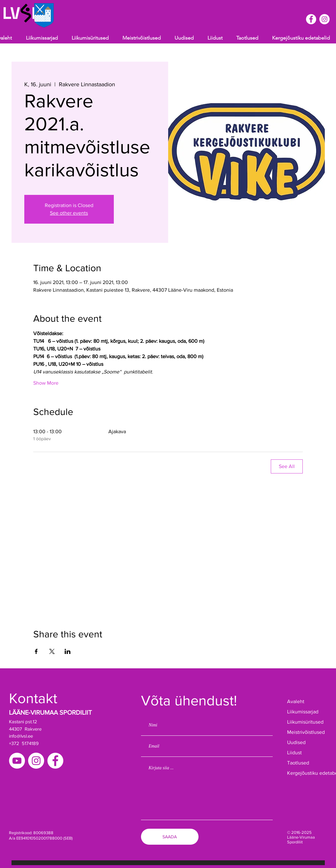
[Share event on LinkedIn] (68, 651)
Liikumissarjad (303, 712)
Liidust (294, 753)
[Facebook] (55, 761)
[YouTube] (17, 761)
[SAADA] (170, 837)
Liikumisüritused (305, 722)
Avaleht (296, 701)
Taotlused (298, 763)
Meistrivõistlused (306, 732)
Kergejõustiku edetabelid (307, 773)
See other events (69, 213)
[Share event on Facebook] (36, 651)
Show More (46, 383)
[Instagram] (36, 761)
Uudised (296, 742)
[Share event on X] (52, 651)
